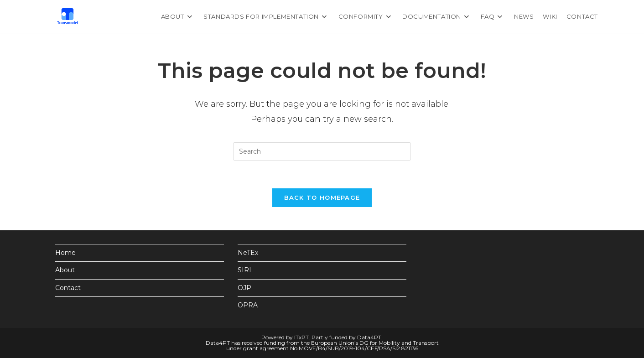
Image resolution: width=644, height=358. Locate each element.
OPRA (248, 305)
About (65, 270)
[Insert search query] (322, 151)
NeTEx (248, 253)
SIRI (244, 270)
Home (65, 253)
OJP (244, 288)
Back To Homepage (322, 197)
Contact (68, 288)
